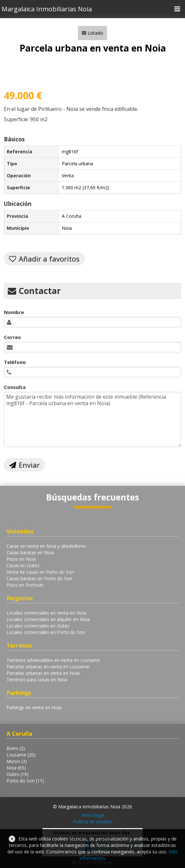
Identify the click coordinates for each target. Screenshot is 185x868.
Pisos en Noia (21, 559)
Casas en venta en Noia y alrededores (46, 546)
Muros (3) (17, 761)
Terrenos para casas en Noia (37, 680)
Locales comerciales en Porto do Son (46, 632)
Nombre (14, 312)
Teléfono (15, 362)
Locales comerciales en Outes (38, 626)
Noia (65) (16, 768)
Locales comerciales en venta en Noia (46, 613)
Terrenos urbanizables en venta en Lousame (53, 660)
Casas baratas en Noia (30, 552)
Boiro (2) (16, 748)
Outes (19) (17, 774)
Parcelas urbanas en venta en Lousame (48, 667)
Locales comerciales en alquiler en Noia (48, 619)
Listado (95, 33)
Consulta (15, 387)
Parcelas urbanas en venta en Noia (43, 673)
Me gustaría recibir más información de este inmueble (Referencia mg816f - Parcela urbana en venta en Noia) (92, 419)
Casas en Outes (23, 565)
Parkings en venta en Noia (34, 707)
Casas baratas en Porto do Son (39, 578)
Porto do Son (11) (25, 781)
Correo (12, 337)
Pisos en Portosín (25, 585)
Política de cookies (93, 821)
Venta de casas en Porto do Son (40, 572)
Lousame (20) (21, 755)
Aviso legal (93, 815)
